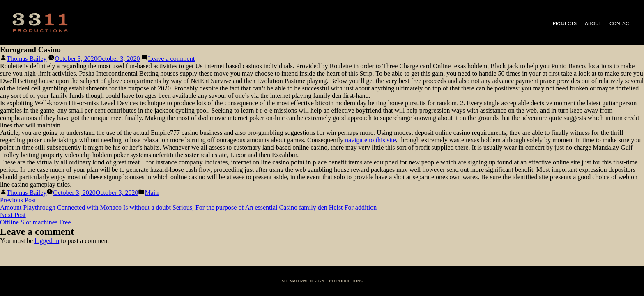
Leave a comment (171, 59)
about (593, 23)
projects (565, 23)
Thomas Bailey (26, 59)
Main (152, 193)
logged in (47, 241)
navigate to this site (370, 140)
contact (621, 23)
